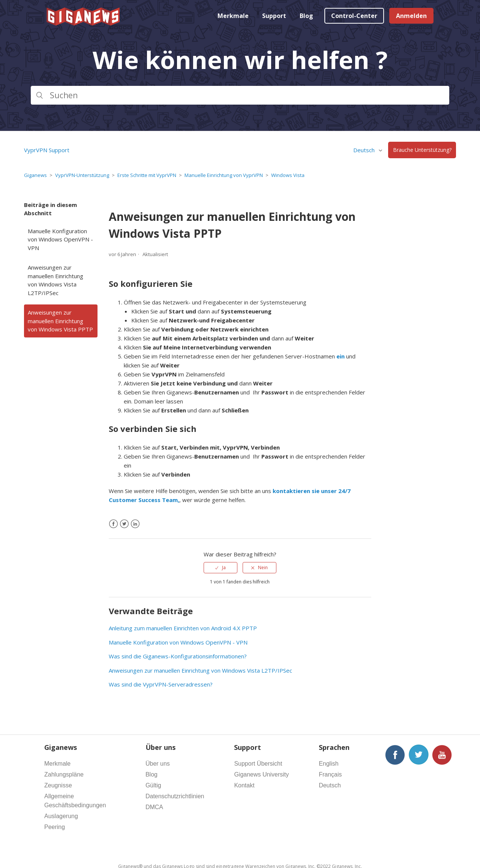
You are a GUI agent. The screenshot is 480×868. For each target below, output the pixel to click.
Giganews (35, 175)
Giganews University (261, 774)
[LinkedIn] (135, 524)
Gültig (153, 785)
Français (330, 774)
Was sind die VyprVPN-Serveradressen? (161, 684)
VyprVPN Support (47, 150)
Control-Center (354, 16)
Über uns (158, 764)
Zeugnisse (58, 785)
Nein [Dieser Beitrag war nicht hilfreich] (263, 567)
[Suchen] (240, 95)
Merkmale (233, 16)
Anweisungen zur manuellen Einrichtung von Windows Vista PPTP (60, 321)
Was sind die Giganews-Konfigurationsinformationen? (178, 656)
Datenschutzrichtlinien (175, 796)
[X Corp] (124, 524)
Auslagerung (61, 816)
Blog (306, 16)
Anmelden (411, 16)
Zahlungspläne (64, 774)
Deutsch (365, 150)
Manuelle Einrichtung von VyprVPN (224, 175)
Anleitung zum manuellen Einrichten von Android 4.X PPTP (183, 628)
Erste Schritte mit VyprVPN (147, 175)
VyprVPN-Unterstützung (82, 175)
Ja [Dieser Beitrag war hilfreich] (224, 567)
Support (274, 16)
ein (340, 356)
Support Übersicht (258, 764)
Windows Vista (288, 175)
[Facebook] (113, 524)
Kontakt (244, 785)
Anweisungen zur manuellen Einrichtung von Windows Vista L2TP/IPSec (55, 280)
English (328, 764)
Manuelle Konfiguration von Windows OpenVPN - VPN (60, 239)
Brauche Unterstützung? (422, 150)
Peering (55, 827)
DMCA (154, 807)
